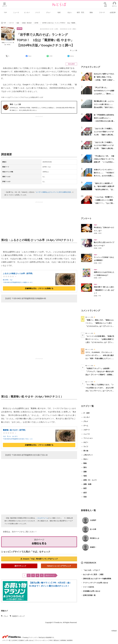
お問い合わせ (29, 640)
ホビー (86, 442)
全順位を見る (39, 543)
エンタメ (27, 12)
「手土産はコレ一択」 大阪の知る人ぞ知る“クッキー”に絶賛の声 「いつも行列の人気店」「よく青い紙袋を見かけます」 (104, 162)
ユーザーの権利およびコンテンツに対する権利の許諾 (53, 192)
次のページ (50, 575)
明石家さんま (95, 538)
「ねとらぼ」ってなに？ (91, 570)
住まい (70, 12)
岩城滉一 (93, 547)
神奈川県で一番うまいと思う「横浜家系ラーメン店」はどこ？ (104, 290)
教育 (85, 488)
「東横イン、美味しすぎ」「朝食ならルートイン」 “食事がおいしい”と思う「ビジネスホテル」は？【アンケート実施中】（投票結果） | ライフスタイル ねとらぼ (100, 326)
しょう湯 (74, 50)
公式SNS (15, 640)
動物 (91, 12)
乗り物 (86, 451)
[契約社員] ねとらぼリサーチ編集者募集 (96, 579)
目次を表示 (71, 64)
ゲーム (86, 426)
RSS (51, 640)
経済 (85, 493)
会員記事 (113, 12)
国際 (85, 472)
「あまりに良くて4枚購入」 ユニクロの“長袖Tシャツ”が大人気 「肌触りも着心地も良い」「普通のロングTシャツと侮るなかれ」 (105, 135)
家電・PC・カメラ (90, 480)
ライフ (86, 447)
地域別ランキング (18, 616)
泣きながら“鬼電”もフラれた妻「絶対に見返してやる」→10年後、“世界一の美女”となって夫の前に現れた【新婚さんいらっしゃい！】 (104, 80)
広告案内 (21, 640)
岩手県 (20, 29)
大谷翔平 (93, 520)
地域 (59, 12)
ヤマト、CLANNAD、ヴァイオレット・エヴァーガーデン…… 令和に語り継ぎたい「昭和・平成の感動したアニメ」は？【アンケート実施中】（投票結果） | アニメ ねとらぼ (100, 358)
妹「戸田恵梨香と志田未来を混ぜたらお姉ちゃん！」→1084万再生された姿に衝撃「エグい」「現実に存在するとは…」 (104, 121)
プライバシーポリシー (42, 640)
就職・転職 (87, 484)
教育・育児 (80, 12)
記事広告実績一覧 (88, 595)
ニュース (16, 12)
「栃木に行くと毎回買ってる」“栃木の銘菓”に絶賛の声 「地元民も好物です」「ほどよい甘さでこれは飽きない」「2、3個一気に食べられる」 (105, 189)
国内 (85, 467)
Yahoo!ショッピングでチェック (59, 566)
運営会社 (56, 640)
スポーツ (87, 430)
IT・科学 (87, 413)
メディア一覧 (6, 640)
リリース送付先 (87, 587)
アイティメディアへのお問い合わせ (95, 583)
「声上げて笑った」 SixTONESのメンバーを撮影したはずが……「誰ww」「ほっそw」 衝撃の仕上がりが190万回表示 (104, 94)
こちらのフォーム (42, 518)
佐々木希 (93, 529)
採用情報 (63, 640)
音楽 (85, 497)
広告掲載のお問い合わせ (91, 591)
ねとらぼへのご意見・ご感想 (92, 574)
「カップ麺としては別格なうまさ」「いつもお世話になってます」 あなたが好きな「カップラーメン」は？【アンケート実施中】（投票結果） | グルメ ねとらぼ (100, 391)
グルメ (48, 12)
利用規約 (114, 631)
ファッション (88, 438)
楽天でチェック (20, 566)
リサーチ (102, 12)
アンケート (86, 218)
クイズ (38, 12)
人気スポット (88, 455)
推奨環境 (70, 640)
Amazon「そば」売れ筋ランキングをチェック (40, 559)
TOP (5, 12)
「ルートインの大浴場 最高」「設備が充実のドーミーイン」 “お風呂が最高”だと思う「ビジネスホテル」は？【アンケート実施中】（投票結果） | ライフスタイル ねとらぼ (100, 342)
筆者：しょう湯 (15, 104)
